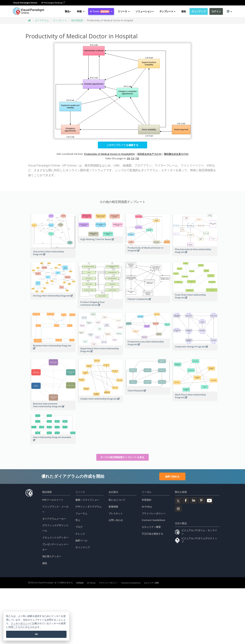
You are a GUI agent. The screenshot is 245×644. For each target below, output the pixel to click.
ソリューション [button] (144, 11)
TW (137, 158)
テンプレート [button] (167, 11)
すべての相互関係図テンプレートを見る (122, 457)
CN (133, 158)
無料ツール (81, 540)
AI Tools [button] (101, 11)
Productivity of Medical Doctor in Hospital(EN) (109, 154)
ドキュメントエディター (55, 537)
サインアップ (199, 11)
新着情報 (113, 507)
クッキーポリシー (20, 623)
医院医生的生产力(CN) (149, 154)
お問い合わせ (116, 520)
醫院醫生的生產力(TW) (176, 154)
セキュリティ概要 (151, 527)
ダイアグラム (42, 20)
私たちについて (117, 500)
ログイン (216, 11)
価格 (183, 11)
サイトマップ (83, 547)
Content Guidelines (153, 520)
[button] (81, 11)
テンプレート (60, 20)
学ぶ (78, 520)
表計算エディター (52, 556)
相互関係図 (77, 20)
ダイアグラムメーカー (54, 519)
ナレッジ (80, 534)
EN (129, 158)
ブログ (79, 527)
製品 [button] (68, 11)
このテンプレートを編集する (122, 145)
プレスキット (116, 513)
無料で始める (172, 476)
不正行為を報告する (152, 534)
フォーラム (81, 513)
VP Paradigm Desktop (53, 3)
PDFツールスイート (53, 500)
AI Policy (147, 507)
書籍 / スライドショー (87, 500)
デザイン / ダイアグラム (88, 507)
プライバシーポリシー (154, 513)
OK (36, 634)
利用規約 (146, 500)
